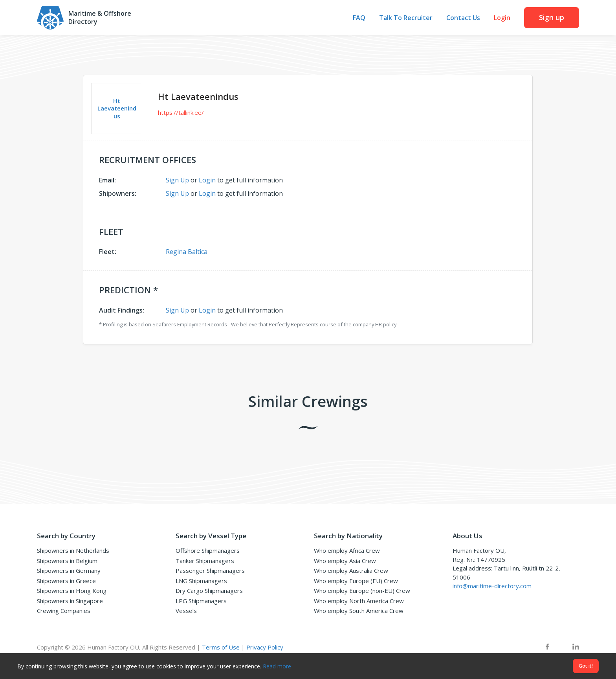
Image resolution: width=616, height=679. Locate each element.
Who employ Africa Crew (347, 550)
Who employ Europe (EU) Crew (356, 581)
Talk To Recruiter (406, 18)
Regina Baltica (187, 252)
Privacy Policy (265, 647)
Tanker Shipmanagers (205, 561)
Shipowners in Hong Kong (72, 591)
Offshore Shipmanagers (208, 550)
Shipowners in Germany (69, 570)
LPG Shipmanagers (201, 601)
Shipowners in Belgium (67, 561)
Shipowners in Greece (66, 581)
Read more (277, 666)
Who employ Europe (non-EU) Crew (362, 591)
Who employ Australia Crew (351, 570)
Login (502, 18)
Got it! (586, 666)
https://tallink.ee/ (181, 112)
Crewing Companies (64, 611)
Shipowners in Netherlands (73, 550)
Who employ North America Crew (359, 601)
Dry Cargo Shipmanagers (209, 591)
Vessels (186, 611)
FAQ (359, 18)
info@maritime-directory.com (492, 586)
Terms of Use (221, 647)
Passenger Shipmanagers (210, 570)
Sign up (552, 17)
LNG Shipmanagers (201, 581)
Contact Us (463, 18)
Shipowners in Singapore (70, 601)
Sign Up (177, 180)
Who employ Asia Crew (345, 561)
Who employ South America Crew (359, 611)
